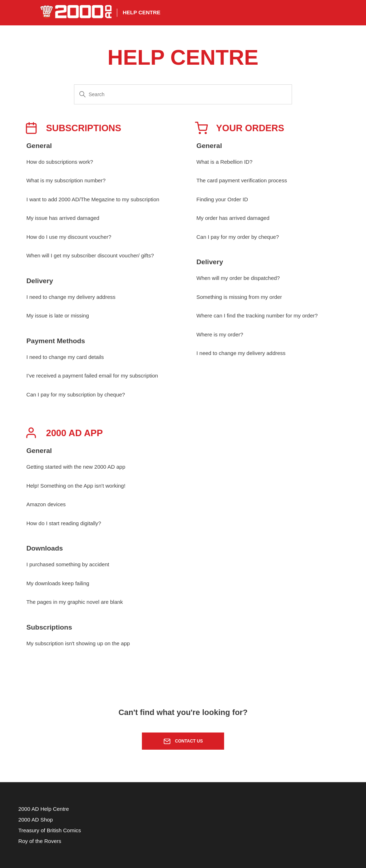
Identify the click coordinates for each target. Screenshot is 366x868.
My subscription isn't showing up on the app (78, 643)
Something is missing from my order (239, 297)
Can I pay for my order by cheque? (238, 237)
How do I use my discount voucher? (69, 237)
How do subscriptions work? (60, 162)
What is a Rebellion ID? (225, 162)
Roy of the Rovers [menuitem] (40, 841)
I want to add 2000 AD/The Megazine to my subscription (93, 199)
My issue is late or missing (58, 315)
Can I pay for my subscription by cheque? (76, 394)
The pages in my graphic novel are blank (75, 602)
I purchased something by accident (68, 564)
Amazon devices (46, 504)
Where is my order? (220, 334)
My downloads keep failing (58, 583)
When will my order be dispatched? (238, 278)
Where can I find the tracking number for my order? (257, 315)
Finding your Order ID (222, 199)
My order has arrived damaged (233, 218)
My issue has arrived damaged (63, 218)
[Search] (183, 94)
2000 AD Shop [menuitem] (36, 820)
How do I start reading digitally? (64, 523)
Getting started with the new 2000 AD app (76, 467)
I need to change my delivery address (71, 297)
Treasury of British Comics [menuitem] (50, 830)
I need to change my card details (65, 357)
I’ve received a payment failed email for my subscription (92, 376)
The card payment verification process (242, 180)
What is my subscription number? (66, 180)
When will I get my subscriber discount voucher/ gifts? (90, 255)
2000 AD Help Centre (44, 809)
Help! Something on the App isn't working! (76, 486)
